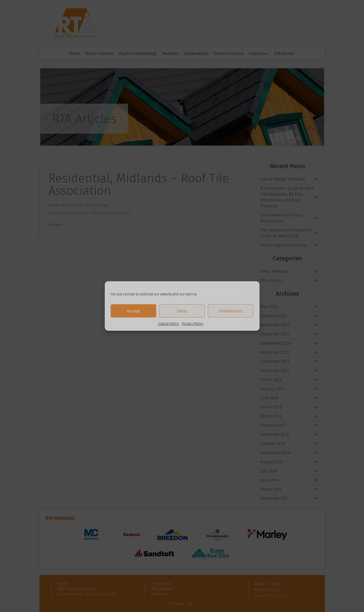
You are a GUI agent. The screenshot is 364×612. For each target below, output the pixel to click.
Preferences (231, 311)
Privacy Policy (193, 324)
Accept (133, 311)
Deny (182, 311)
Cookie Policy (168, 324)
